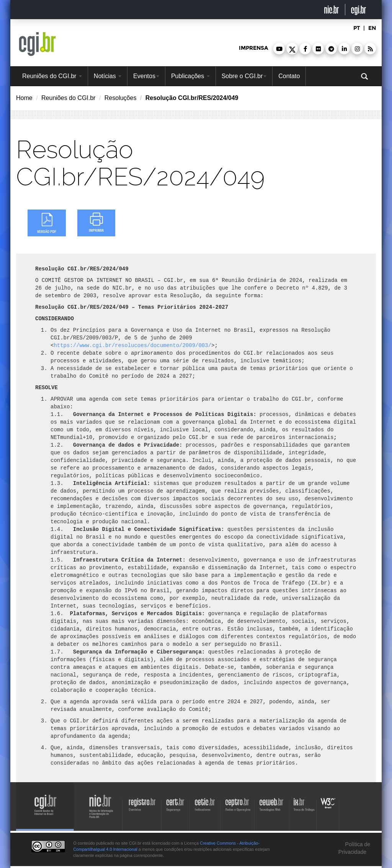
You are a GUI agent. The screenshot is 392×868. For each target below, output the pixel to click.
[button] (279, 49)
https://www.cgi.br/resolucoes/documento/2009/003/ (132, 345)
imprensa (253, 48)
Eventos (146, 76)
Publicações (190, 76)
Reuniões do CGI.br (52, 76)
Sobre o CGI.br (244, 76)
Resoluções (121, 98)
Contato (289, 76)
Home (24, 98)
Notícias (108, 76)
